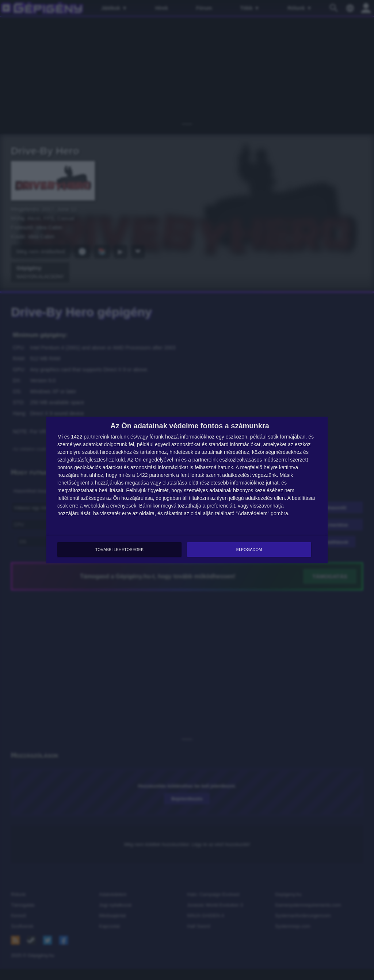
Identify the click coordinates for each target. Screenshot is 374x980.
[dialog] (187, 490)
